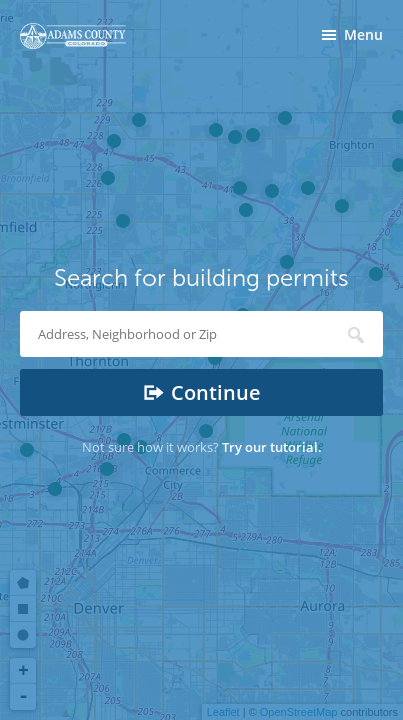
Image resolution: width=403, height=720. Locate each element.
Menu (363, 34)
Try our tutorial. (272, 447)
